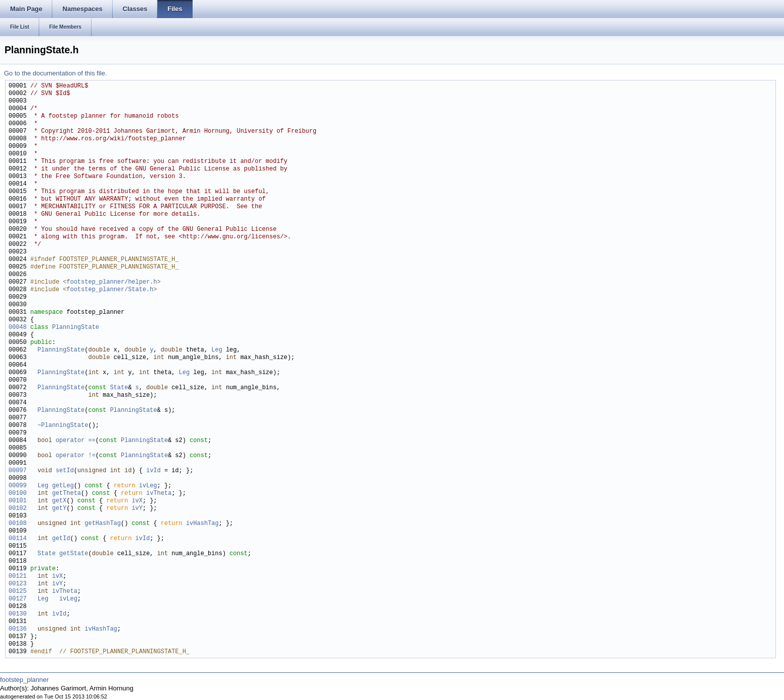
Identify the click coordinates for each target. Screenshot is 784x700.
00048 (18, 328)
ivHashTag (202, 524)
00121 (18, 577)
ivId (154, 471)
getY (59, 509)
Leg (217, 350)
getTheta (66, 494)
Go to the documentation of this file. (56, 73)
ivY (137, 509)
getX (59, 501)
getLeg (63, 486)
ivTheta (159, 494)
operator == (76, 441)
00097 (18, 471)
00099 (18, 486)
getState (74, 554)
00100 (18, 494)
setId (65, 471)
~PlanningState (63, 426)
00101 (18, 501)
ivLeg (148, 486)
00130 (18, 614)
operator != (76, 456)
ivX (137, 501)
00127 (18, 599)
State (119, 388)
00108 (18, 524)
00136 (18, 629)
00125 (18, 592)
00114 (18, 539)
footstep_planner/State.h (110, 290)
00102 (18, 509)
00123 (18, 584)
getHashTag (103, 524)
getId (61, 539)
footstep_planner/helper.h (112, 282)
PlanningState (75, 328)
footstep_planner (24, 680)
